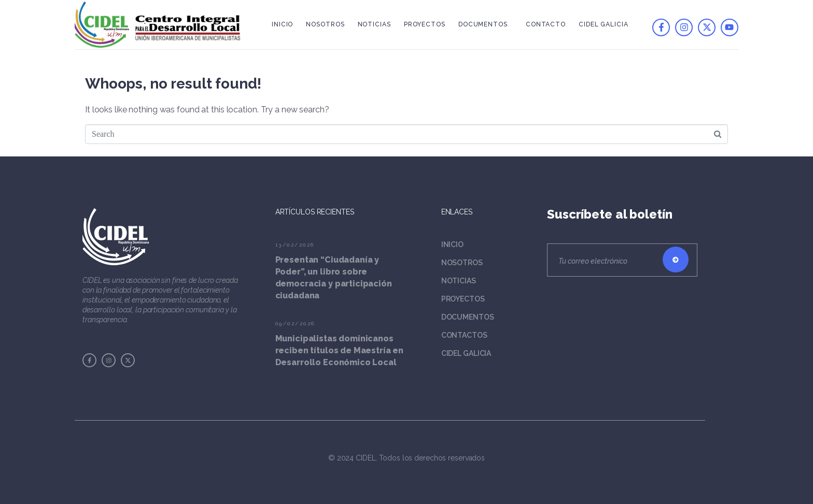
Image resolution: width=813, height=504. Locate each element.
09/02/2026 (295, 323)
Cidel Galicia (604, 24)
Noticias (374, 24)
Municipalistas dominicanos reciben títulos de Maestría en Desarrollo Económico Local (340, 350)
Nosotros (325, 24)
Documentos (483, 24)
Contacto (546, 24)
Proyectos (425, 24)
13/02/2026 (295, 245)
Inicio (282, 24)
